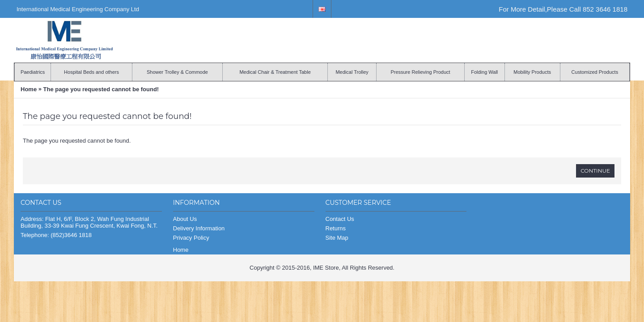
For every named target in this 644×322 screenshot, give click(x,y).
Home (29, 89)
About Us (185, 219)
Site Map (337, 238)
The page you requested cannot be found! (101, 89)
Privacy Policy (191, 238)
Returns (336, 228)
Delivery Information (199, 228)
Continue (595, 171)
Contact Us (340, 219)
